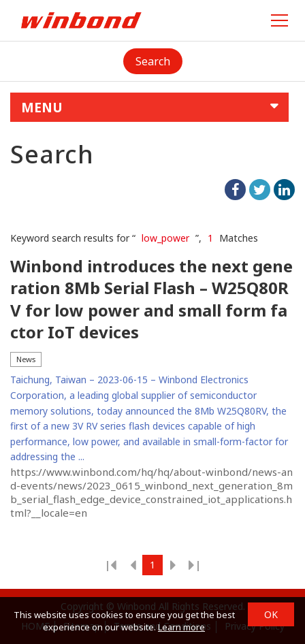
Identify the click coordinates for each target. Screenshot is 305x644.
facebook (235, 190)
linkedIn (284, 190)
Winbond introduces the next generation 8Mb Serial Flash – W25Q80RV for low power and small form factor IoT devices (151, 299)
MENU (42, 107)
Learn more (181, 627)
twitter (260, 190)
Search (153, 61)
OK (271, 614)
